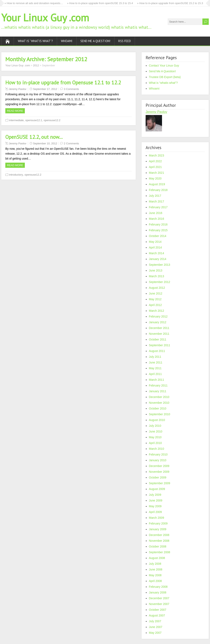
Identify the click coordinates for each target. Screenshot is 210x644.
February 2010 (158, 454)
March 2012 (156, 311)
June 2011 (156, 362)
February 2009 (158, 523)
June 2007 (156, 627)
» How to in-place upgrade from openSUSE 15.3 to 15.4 (100, 3)
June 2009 (156, 500)
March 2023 (156, 155)
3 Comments (71, 89)
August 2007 (157, 615)
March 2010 (156, 449)
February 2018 (158, 190)
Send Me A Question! (95, 41)
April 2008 (155, 581)
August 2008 (157, 558)
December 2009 (159, 466)
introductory (16, 175)
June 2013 (156, 270)
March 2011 (156, 380)
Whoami (67, 41)
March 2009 (156, 518)
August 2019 (157, 184)
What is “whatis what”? (35, 41)
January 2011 (158, 391)
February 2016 (158, 224)
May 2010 (155, 437)
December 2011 (159, 328)
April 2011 (155, 374)
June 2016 (156, 213)
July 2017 (155, 196)
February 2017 (158, 207)
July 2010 (155, 426)
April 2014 (155, 247)
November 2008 (159, 541)
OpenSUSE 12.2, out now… (34, 137)
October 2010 (158, 408)
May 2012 (155, 299)
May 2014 (155, 242)
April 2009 (155, 512)
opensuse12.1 (34, 120)
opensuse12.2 (52, 120)
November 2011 (159, 334)
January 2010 (158, 460)
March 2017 (156, 201)
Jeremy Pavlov (18, 89)
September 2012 (160, 282)
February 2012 (158, 316)
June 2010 (156, 431)
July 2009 (155, 495)
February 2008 (158, 587)
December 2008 (159, 535)
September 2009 (160, 483)
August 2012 (157, 288)
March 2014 (156, 253)
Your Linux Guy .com (45, 18)
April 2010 (155, 443)
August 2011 (157, 351)
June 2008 (156, 569)
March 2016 (156, 219)
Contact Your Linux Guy (164, 66)
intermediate (16, 120)
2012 (36, 65)
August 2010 (157, 420)
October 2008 (158, 546)
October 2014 (158, 236)
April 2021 (155, 167)
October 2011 (158, 339)
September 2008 (160, 552)
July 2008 (155, 564)
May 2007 (155, 633)
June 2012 (156, 293)
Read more (15, 111)
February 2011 (158, 385)
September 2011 (160, 345)
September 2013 (160, 265)
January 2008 (158, 592)
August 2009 (157, 489)
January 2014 (158, 259)
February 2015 (158, 230)
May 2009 (155, 506)
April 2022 (155, 161)
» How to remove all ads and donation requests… (34, 3)
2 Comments (71, 143)
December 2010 (159, 397)
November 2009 (159, 472)
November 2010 (159, 403)
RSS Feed (125, 41)
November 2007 (159, 604)
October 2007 (158, 610)
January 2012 (158, 322)
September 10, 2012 (45, 143)
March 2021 (156, 173)
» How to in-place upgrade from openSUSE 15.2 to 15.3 (170, 3)
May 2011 (155, 368)
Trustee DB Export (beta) (165, 77)
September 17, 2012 (45, 89)
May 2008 (155, 575)
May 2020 (155, 178)
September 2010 (160, 414)
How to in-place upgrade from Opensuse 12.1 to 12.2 (63, 83)
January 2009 (158, 529)
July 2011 (155, 357)
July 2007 (155, 621)
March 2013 (156, 276)
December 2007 (159, 598)
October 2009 (158, 477)
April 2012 (155, 305)
